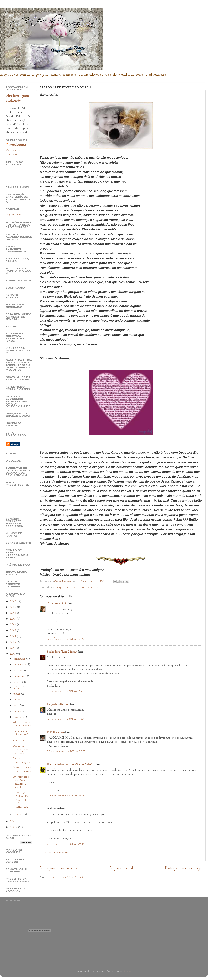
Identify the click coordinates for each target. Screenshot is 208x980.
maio (17, 700)
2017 (13, 619)
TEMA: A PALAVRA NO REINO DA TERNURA (21, 800)
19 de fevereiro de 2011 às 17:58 (65, 691)
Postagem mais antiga (184, 868)
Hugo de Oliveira (57, 704)
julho (17, 688)
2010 (14, 821)
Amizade (18, 740)
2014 (13, 636)
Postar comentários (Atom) (66, 877)
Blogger (128, 972)
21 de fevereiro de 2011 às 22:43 (66, 844)
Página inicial (121, 868)
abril (17, 705)
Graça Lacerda (17, 145)
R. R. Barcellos (55, 732)
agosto (18, 682)
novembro (20, 665)
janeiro (18, 814)
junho (17, 694)
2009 (14, 827)
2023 (14, 601)
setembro (19, 676)
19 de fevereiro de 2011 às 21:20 (66, 719)
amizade (70, 587)
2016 (14, 625)
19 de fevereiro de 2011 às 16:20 (66, 639)
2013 (13, 642)
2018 (14, 613)
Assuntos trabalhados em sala (21, 749)
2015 (13, 630)
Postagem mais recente (58, 868)
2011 (13, 654)
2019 (14, 607)
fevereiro (19, 717)
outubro (19, 671)
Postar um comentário (57, 853)
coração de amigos (87, 587)
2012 (14, 648)
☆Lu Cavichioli (56, 604)
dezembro (20, 659)
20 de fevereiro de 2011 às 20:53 (66, 752)
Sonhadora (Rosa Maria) (62, 652)
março (18, 711)
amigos (59, 587)
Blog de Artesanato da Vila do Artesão (70, 764)
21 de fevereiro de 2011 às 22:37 (65, 796)
